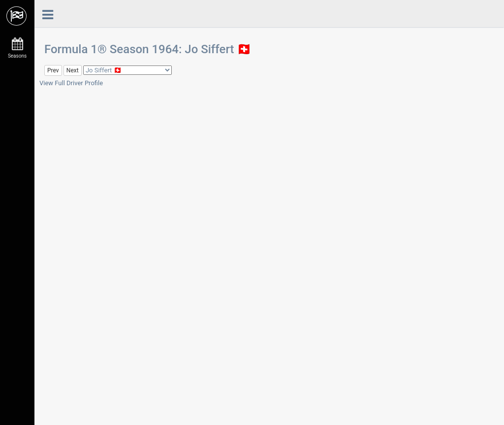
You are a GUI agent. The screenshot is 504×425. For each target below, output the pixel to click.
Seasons (17, 48)
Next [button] (73, 70)
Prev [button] (53, 70)
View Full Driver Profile (71, 83)
